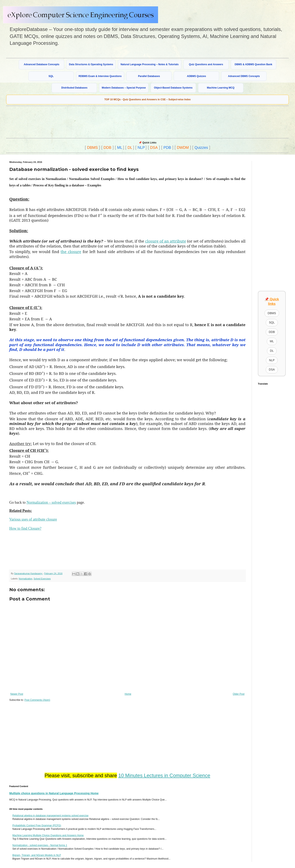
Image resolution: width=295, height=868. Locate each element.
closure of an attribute (166, 241)
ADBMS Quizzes (196, 76)
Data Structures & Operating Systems (91, 64)
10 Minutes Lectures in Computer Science (164, 775)
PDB (167, 148)
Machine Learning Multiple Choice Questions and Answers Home (48, 835)
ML (120, 148)
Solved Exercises (42, 579)
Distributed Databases (74, 88)
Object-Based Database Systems (173, 88)
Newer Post (17, 694)
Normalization (26, 579)
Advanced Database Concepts (41, 64)
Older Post (239, 694)
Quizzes (201, 148)
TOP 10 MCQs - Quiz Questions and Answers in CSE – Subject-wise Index (148, 99)
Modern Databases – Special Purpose (124, 88)
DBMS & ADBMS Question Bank (254, 64)
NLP (141, 148)
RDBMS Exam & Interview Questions (100, 76)
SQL (51, 76)
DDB (107, 148)
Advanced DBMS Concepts (244, 76)
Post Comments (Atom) (37, 700)
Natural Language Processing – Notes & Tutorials (149, 64)
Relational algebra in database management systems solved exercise (50, 816)
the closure (71, 252)
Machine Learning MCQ (221, 88)
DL (130, 148)
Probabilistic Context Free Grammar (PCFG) (37, 825)
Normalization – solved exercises (51, 502)
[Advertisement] (106, 122)
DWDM (183, 148)
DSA (154, 148)
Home (128, 694)
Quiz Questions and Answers (206, 64)
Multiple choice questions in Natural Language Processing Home (54, 793)
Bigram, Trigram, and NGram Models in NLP (37, 855)
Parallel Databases (149, 76)
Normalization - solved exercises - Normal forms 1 (40, 845)
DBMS (92, 148)
